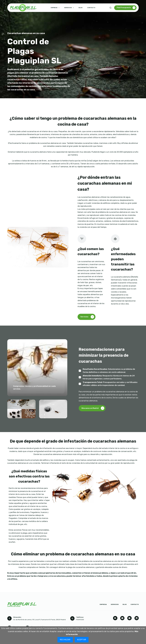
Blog (81, 8)
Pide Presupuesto (126, 8)
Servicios (69, 8)
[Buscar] (110, 8)
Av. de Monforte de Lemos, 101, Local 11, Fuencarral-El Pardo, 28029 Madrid (40, 620)
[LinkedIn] (137, 618)
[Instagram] (129, 618)
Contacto (91, 8)
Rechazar (65, 640)
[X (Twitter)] (122, 618)
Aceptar (82, 640)
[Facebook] (115, 618)
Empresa (56, 8)
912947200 (80, 620)
